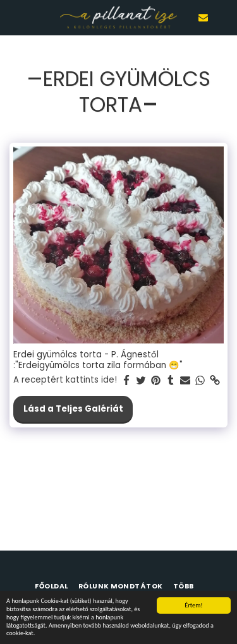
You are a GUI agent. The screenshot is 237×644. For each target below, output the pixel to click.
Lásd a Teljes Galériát (73, 409)
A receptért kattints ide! (65, 380)
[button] (14, 17)
